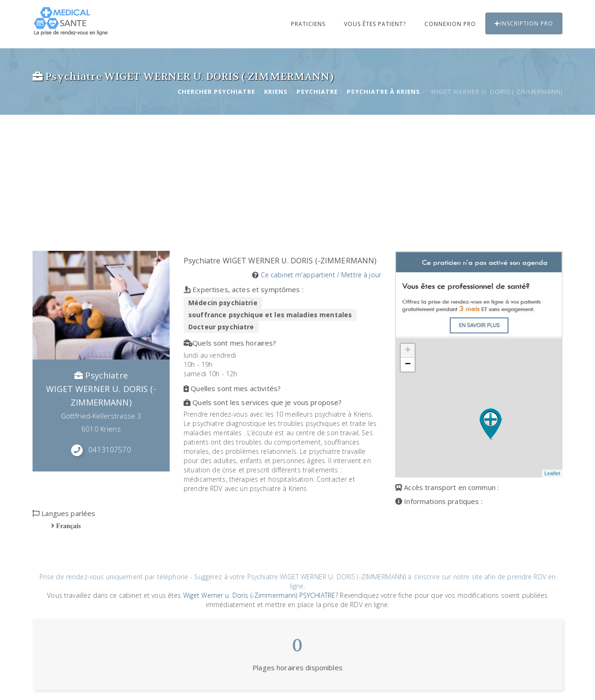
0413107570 (109, 450)
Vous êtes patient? (375, 24)
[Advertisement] (297, 181)
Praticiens (308, 24)
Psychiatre (317, 92)
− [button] (408, 365)
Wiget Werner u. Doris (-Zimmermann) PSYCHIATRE (259, 595)
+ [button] (408, 351)
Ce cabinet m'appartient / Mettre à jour (321, 275)
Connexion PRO (450, 24)
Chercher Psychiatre (216, 92)
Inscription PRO (524, 23)
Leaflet (552, 473)
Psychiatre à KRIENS (383, 92)
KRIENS (276, 92)
